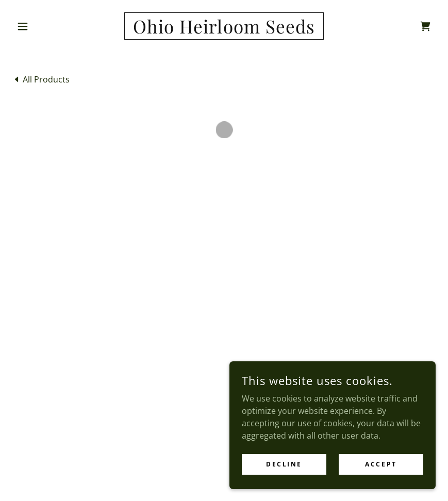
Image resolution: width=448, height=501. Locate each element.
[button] (44, 26)
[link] (224, 30)
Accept (381, 464)
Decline (284, 464)
